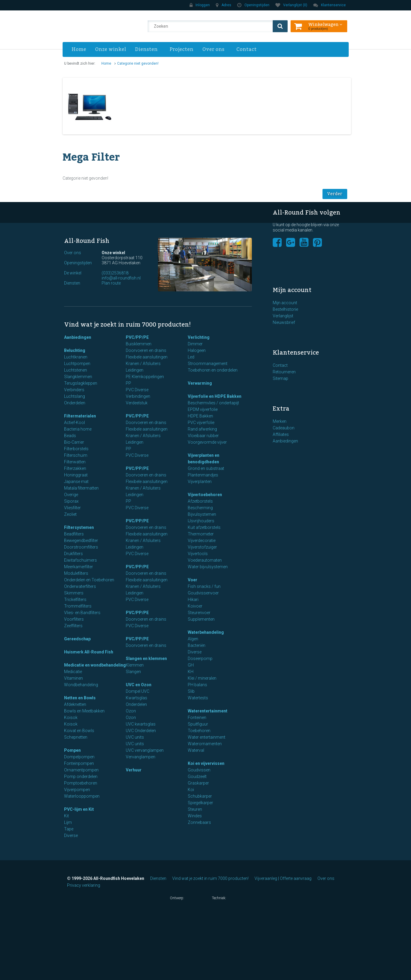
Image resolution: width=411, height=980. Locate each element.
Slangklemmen (78, 377)
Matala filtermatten (81, 488)
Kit (66, 816)
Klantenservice (329, 5)
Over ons (213, 49)
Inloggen (200, 5)
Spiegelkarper (200, 803)
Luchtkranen (76, 357)
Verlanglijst (283, 316)
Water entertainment (207, 737)
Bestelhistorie (285, 309)
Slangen (133, 672)
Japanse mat (76, 482)
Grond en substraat (206, 468)
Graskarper (198, 783)
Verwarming (200, 383)
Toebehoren (199, 731)
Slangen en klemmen (146, 658)
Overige (71, 495)
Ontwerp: (188, 899)
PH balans (197, 685)
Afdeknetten (75, 704)
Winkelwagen (325, 24)
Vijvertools (198, 554)
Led (191, 357)
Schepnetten (76, 737)
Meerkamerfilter (79, 567)
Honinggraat (76, 475)
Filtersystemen (79, 527)
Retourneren (284, 372)
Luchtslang (75, 396)
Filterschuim (76, 455)
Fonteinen (197, 717)
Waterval (196, 750)
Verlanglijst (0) (291, 5)
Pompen (72, 750)
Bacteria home (78, 429)
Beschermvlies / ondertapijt (213, 403)
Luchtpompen (77, 364)
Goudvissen (199, 770)
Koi (191, 790)
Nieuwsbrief (284, 322)
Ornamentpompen (81, 770)
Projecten (182, 49)
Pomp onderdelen (81, 776)
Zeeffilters (73, 626)
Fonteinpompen (79, 763)
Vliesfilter (72, 508)
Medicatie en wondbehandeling (95, 665)
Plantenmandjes (203, 475)
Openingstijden (253, 5)
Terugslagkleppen (81, 383)
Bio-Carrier (74, 442)
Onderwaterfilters (80, 586)
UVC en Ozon (139, 685)
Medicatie (73, 672)
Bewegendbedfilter (81, 541)
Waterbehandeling (206, 632)
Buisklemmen (139, 344)
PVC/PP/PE (137, 337)
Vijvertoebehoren (205, 495)
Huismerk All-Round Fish (89, 652)
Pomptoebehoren (81, 783)
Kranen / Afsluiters (143, 364)
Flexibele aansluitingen (147, 357)
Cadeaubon (284, 428)
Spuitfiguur (198, 724)
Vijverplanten (200, 482)
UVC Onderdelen (141, 731)
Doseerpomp (200, 658)
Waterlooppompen (82, 796)
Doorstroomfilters (81, 547)
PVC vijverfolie (201, 423)
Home (79, 49)
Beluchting (75, 350)
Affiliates (281, 434)
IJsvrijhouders (201, 521)
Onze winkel (111, 49)
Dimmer (195, 344)
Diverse (71, 835)
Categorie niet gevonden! (138, 63)
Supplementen (201, 619)
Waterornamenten (205, 744)
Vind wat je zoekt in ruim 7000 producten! (210, 878)
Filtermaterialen (80, 416)
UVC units (135, 737)
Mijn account (285, 303)
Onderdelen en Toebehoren (89, 580)
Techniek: (227, 899)
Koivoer (195, 606)
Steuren (195, 809)
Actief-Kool (75, 423)
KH (191, 672)
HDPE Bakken (200, 416)
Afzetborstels (200, 501)
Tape (69, 829)
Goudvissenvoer (203, 593)
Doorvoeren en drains (146, 350)
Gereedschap (77, 639)
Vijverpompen (77, 790)
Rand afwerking (202, 429)
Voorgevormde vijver (207, 442)
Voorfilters (74, 619)
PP (128, 383)
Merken (280, 421)
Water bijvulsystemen (208, 567)
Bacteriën (197, 645)
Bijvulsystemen (202, 514)
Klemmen (135, 665)
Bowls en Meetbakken (84, 711)
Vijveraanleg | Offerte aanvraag (283, 878)
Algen (193, 639)
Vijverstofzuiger (202, 547)
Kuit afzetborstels (204, 527)
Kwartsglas (137, 698)
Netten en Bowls (80, 698)
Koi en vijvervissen (206, 763)
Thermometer (201, 534)
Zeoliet (70, 514)
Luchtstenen (76, 370)
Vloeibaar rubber (203, 436)
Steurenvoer (199, 613)
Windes (195, 816)
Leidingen (135, 370)
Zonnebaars (199, 822)
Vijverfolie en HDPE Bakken (215, 396)
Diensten (146, 49)
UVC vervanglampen (145, 750)
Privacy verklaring (84, 885)
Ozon (131, 711)
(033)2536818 (115, 273)
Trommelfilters (78, 606)
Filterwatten (75, 462)
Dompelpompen (79, 757)
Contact (246, 49)
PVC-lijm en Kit (79, 809)
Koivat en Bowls (79, 731)
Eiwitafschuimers (80, 560)
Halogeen (197, 350)
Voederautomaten (205, 560)
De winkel (73, 273)
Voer (193, 580)
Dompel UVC (138, 691)
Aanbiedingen (78, 337)
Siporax (71, 501)
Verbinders (74, 390)
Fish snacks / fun (204, 586)
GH (191, 665)
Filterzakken (75, 468)
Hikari (193, 600)
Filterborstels (76, 449)
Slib (191, 691)
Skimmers (74, 593)
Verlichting (199, 337)
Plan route (111, 283)
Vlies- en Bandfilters (82, 613)
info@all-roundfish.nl (121, 278)
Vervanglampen (141, 757)
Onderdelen (75, 403)
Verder (335, 194)
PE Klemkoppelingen (145, 377)
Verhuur (134, 770)
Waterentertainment (208, 711)
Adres (224, 5)
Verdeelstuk (137, 403)
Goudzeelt (197, 776)
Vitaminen (73, 678)
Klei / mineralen (202, 678)
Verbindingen (138, 396)
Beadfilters (74, 534)
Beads (70, 436)
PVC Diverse (137, 390)
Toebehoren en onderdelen (213, 370)
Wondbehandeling (81, 685)
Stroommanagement (208, 364)
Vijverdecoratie (202, 541)
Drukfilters (73, 554)
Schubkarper (200, 796)
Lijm (68, 822)
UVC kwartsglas (141, 724)
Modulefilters (76, 573)
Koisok (71, 717)
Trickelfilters (75, 600)
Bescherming (200, 508)
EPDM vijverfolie (203, 409)
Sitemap (280, 378)
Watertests (198, 698)
